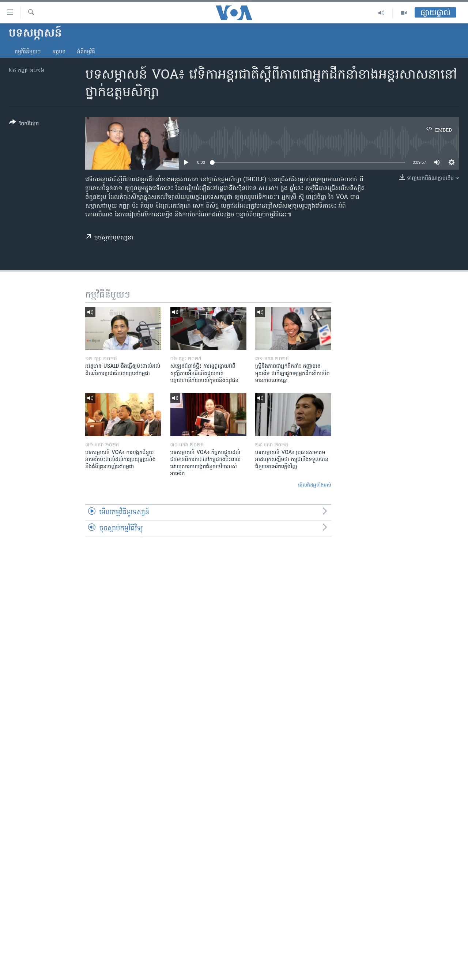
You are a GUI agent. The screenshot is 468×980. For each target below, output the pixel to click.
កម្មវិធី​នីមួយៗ (28, 52)
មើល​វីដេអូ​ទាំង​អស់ (315, 485)
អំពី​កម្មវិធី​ (86, 52)
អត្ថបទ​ (59, 52)
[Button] (24, 124)
